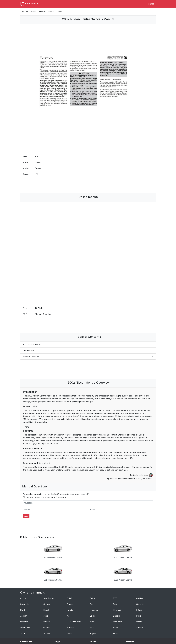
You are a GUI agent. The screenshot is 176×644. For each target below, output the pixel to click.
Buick (92, 574)
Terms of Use (61, 621)
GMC (22, 586)
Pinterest (94, 627)
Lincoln (116, 591)
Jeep (46, 591)
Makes (151, 4)
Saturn (139, 603)
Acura (23, 574)
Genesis (140, 580)
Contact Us (25, 621)
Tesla (69, 609)
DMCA (58, 627)
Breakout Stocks (132, 630)
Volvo (116, 609)
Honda (70, 586)
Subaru (47, 609)
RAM (92, 603)
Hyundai (117, 586)
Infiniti (139, 586)
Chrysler (47, 580)
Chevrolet (25, 580)
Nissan (42, 11)
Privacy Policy (62, 624)
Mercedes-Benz (74, 597)
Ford (115, 580)
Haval (46, 586)
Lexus (93, 591)
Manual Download (43, 314)
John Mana (146, 475)
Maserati (24, 597)
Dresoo (128, 624)
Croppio (128, 627)
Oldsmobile (25, 603)
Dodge (70, 580)
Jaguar (23, 591)
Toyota (93, 609)
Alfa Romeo (49, 574)
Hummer (94, 586)
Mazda (47, 597)
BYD (115, 574)
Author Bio (25, 624)
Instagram (94, 624)
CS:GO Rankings (132, 621)
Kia (68, 591)
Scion (23, 609)
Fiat (91, 580)
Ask (26, 516)
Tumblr (93, 621)
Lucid (139, 591)
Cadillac (140, 574)
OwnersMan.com (90, 638)
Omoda (47, 603)
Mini (92, 597)
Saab (115, 603)
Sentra (51, 11)
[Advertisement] (88, 185)
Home (25, 11)
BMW (69, 574)
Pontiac (70, 603)
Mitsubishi (118, 597)
